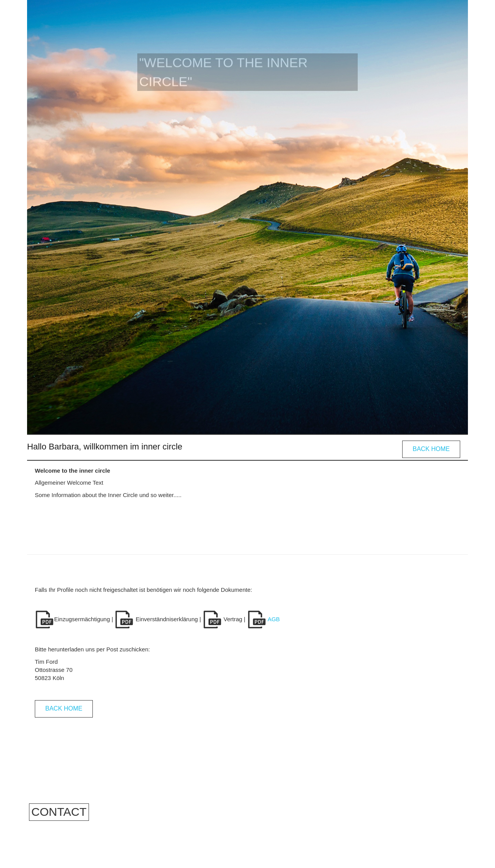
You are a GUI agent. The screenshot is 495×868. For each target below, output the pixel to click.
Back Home (431, 449)
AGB (264, 619)
